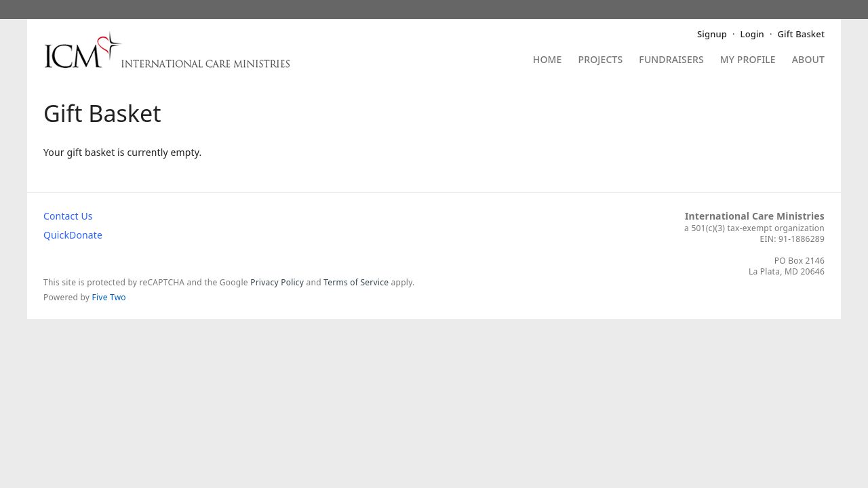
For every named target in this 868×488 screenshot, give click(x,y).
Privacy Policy (277, 282)
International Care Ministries (755, 216)
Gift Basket (801, 34)
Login (752, 34)
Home (548, 60)
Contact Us (68, 216)
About (808, 60)
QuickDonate (73, 235)
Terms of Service (356, 282)
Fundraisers (671, 60)
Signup (712, 34)
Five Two (109, 297)
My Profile (748, 60)
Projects (601, 60)
